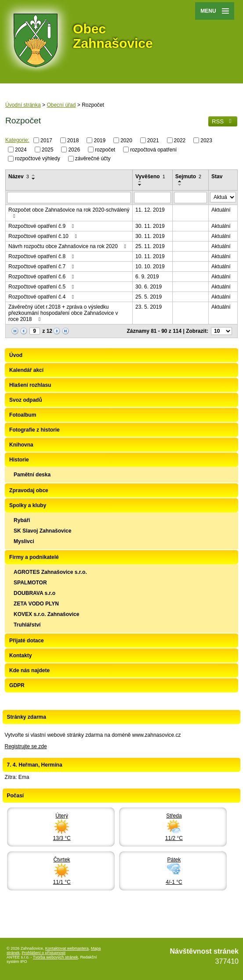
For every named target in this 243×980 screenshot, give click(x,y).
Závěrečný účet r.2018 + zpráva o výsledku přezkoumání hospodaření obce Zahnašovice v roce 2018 (63, 313)
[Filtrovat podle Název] (69, 198)
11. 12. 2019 (150, 210)
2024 (21, 149)
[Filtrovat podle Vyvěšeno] (152, 198)
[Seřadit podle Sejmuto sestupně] (180, 185)
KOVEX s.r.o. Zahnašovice (46, 614)
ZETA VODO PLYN (36, 604)
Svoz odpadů (26, 400)
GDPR (17, 685)
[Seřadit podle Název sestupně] (34, 179)
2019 (100, 141)
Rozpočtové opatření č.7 (42, 267)
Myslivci (24, 541)
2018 (73, 141)
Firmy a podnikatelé (34, 557)
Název (19, 177)
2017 (46, 141)
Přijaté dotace (27, 641)
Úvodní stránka (23, 105)
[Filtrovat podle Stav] (223, 197)
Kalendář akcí (26, 370)
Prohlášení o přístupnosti (44, 953)
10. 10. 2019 (150, 267)
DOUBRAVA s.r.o (34, 593)
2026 (74, 149)
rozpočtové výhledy (38, 159)
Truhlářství (27, 625)
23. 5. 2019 (149, 307)
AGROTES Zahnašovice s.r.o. (50, 572)
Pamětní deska (32, 475)
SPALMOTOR (30, 583)
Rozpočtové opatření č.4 (42, 297)
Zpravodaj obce (29, 490)
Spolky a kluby (28, 505)
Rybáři (22, 520)
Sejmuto (188, 177)
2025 (48, 149)
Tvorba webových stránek (56, 957)
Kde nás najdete (29, 670)
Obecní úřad (61, 105)
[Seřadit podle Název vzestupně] (34, 175)
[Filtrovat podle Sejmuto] (190, 198)
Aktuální (221, 210)
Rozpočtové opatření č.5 (42, 287)
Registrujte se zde (26, 746)
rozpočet (105, 149)
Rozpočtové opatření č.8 (42, 256)
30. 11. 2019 (150, 226)
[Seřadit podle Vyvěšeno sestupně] (140, 185)
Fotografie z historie (34, 430)
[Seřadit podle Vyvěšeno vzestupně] (140, 181)
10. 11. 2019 (150, 256)
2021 (153, 141)
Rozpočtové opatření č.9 (42, 226)
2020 (126, 141)
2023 (206, 141)
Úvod (16, 355)
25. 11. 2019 (150, 246)
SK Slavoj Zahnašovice (42, 531)
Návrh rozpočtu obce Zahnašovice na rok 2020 (68, 246)
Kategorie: (17, 140)
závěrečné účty (93, 159)
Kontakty (20, 656)
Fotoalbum (23, 415)
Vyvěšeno (150, 177)
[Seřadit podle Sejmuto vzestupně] (180, 181)
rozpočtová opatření (153, 149)
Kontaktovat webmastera (67, 948)
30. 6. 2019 (149, 287)
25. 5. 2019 (149, 297)
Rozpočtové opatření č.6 (42, 277)
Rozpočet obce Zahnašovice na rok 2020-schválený (69, 213)
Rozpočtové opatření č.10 (44, 236)
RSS (223, 121)
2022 (180, 141)
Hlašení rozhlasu (30, 385)
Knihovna (21, 445)
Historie (19, 460)
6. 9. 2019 (147, 277)
